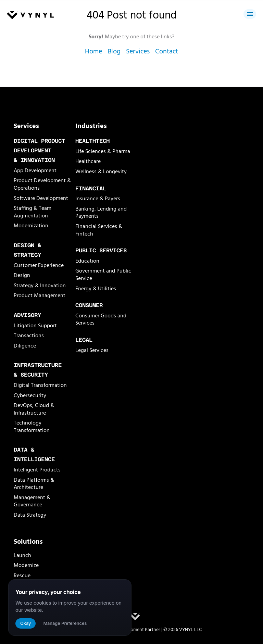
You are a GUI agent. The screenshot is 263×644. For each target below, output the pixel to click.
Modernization (31, 226)
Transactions (29, 336)
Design (22, 275)
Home (93, 51)
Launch (22, 555)
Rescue (22, 576)
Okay (26, 623)
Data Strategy (30, 515)
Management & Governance (32, 501)
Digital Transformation (40, 385)
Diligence (25, 346)
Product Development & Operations (42, 184)
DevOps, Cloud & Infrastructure (34, 409)
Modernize (26, 565)
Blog (114, 51)
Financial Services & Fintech (99, 230)
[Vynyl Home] (30, 15)
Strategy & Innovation (40, 286)
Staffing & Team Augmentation (33, 212)
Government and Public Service (103, 275)
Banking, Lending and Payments (101, 213)
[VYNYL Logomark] (135, 617)
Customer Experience (39, 265)
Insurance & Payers (98, 199)
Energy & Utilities (96, 289)
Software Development (41, 198)
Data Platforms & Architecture (34, 484)
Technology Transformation (32, 427)
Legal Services (92, 350)
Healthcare (88, 161)
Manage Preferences (65, 623)
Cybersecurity (30, 395)
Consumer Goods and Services (101, 319)
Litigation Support (35, 326)
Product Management (40, 295)
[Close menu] (250, 14)
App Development (35, 171)
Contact (167, 51)
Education (87, 261)
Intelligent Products (37, 470)
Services (138, 51)
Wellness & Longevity (101, 172)
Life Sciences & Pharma (103, 151)
